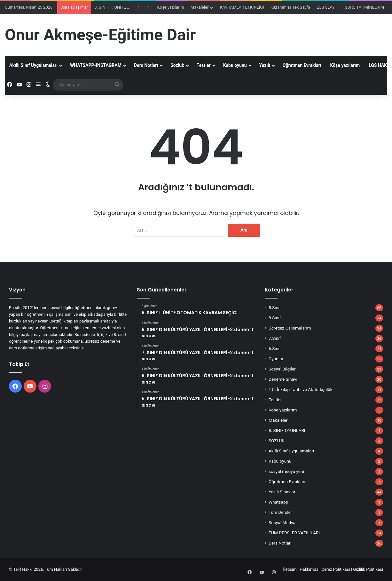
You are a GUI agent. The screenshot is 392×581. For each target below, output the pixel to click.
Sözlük (177, 65)
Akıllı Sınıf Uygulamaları (33, 65)
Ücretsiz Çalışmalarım (290, 328)
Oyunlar (276, 359)
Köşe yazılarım (171, 7)
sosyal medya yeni (286, 471)
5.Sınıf (275, 307)
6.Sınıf (275, 348)
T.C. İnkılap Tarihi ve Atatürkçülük (301, 389)
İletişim (290, 569)
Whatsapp (278, 502)
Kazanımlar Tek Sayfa (290, 7)
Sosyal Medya (282, 522)
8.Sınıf (275, 318)
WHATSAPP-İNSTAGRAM (96, 65)
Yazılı (265, 65)
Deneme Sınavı (283, 379)
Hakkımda (309, 569)
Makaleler (200, 7)
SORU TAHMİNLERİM (364, 7)
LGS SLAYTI (327, 7)
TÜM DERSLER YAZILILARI (294, 533)
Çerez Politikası (336, 569)
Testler (204, 65)
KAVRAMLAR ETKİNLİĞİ (242, 7)
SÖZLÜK (277, 441)
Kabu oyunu (235, 65)
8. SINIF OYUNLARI (287, 430)
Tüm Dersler (280, 512)
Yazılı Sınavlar (282, 492)
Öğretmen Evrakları (302, 65)
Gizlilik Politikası (368, 569)
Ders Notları (146, 65)
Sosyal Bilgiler (282, 369)
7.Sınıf (275, 338)
